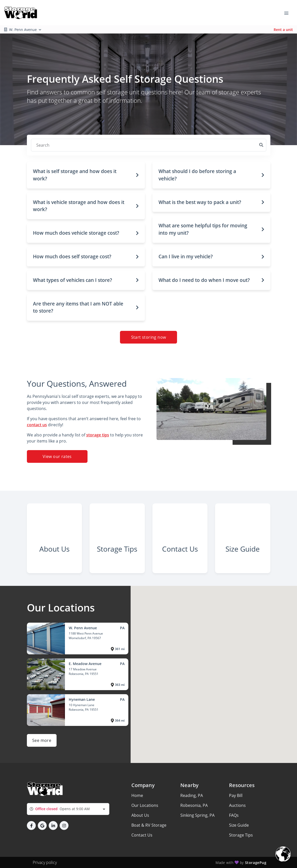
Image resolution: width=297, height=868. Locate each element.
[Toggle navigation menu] (288, 13)
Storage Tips (241, 835)
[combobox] (68, 809)
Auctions (237, 805)
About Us (140, 815)
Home (137, 795)
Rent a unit (283, 30)
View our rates (57, 456)
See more (42, 740)
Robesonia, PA (194, 805)
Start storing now (149, 337)
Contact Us (142, 835)
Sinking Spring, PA (197, 815)
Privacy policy (45, 862)
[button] (86, 175)
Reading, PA (192, 795)
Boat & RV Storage (149, 825)
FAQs (234, 815)
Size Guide (239, 825)
